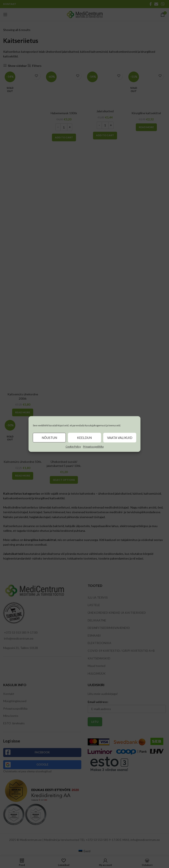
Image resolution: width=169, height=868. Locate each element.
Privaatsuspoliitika (93, 446)
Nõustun (49, 438)
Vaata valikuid (120, 438)
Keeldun (84, 438)
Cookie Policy (73, 446)
